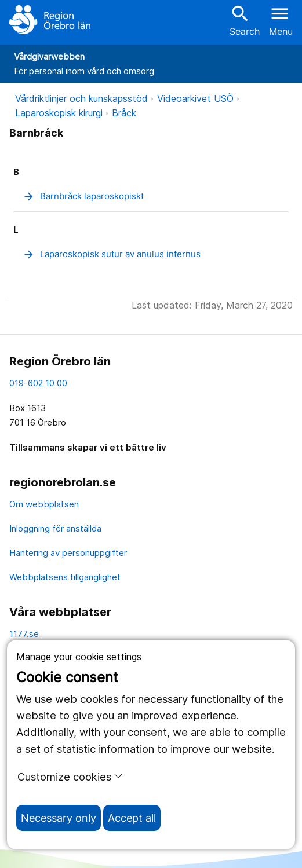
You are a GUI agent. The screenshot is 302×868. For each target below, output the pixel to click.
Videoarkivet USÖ (195, 98)
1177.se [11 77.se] (24, 634)
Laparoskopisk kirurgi (59, 113)
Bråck (124, 113)
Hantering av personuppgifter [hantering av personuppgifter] (68, 553)
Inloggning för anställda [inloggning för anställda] (55, 528)
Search (245, 20)
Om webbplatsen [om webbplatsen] (44, 504)
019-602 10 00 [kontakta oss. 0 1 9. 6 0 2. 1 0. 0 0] (38, 383)
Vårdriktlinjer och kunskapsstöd (81, 98)
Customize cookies (70, 777)
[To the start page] (50, 20)
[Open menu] (281, 20)
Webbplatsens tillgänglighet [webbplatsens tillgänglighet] (65, 577)
